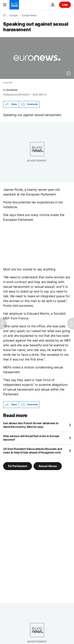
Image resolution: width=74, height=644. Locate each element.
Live (65, 5)
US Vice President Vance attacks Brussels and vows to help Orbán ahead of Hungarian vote (33, 451)
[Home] (4, 15)
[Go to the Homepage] (14, 5)
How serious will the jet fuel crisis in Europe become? (31, 438)
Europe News (29, 15)
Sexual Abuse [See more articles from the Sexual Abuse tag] (48, 466)
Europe (14, 15)
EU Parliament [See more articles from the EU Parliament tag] (18, 466)
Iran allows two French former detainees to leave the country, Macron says (31, 425)
